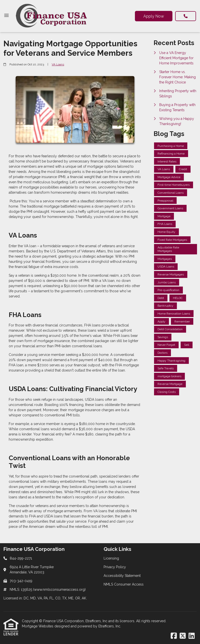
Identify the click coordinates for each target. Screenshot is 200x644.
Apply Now (154, 16)
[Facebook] (174, 636)
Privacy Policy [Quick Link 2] (115, 567)
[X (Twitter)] (183, 636)
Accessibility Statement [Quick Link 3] (122, 576)
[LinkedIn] (192, 636)
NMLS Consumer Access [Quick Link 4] (124, 584)
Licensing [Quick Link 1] (111, 558)
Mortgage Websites (38, 626)
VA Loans (58, 64)
